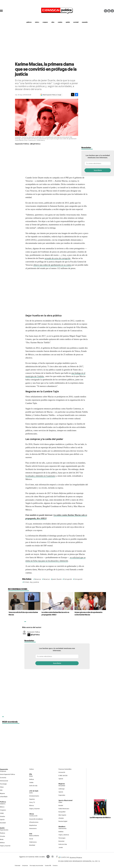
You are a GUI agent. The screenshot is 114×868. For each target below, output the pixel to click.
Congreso (3, 810)
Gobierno (3, 804)
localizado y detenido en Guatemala (40, 476)
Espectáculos (4, 830)
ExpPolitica (48, 857)
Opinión (2, 820)
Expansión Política (33, 632)
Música (31, 806)
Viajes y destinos (64, 835)
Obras (2, 787)
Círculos (3, 836)
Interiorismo (33, 829)
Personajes (62, 838)
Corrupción (68, 579)
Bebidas (61, 832)
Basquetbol (62, 812)
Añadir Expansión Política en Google (52, 95)
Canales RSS (48, 866)
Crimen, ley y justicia (31, 582)
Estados (3, 816)
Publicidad (18, 866)
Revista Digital (63, 821)
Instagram (109, 11)
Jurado (61, 848)
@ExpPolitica (35, 144)
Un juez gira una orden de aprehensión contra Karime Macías (88, 613)
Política (3, 802)
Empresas (3, 771)
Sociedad (76, 22)
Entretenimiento (34, 796)
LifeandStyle (4, 797)
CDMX (53, 22)
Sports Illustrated (65, 800)
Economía (3, 778)
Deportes (32, 799)
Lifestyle (61, 818)
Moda (2, 839)
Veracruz (38, 579)
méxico (37, 22)
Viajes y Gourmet (5, 846)
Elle (31, 774)
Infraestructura (34, 822)
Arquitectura (33, 825)
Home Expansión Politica (7, 774)
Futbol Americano (64, 809)
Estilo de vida (33, 786)
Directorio (55, 866)
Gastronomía (62, 829)
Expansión (4, 769)
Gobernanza (33, 842)
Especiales (62, 795)
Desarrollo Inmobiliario (36, 819)
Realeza (3, 833)
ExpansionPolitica (57, 857)
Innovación (62, 772)
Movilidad (32, 845)
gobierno (29, 22)
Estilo (31, 793)
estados (60, 22)
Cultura (31, 769)
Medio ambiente (34, 836)
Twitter (106, 11)
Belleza (2, 843)
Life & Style (34, 791)
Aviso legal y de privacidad (36, 866)
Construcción (33, 816)
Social (31, 839)
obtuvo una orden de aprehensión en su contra (52, 265)
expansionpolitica (52, 857)
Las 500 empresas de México (100, 817)
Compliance (25, 866)
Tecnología (3, 784)
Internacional (4, 781)
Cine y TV (32, 802)
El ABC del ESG (63, 776)
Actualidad (62, 786)
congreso (45, 22)
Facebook (112, 11)
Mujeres (2, 793)
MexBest (62, 827)
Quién (2, 828)
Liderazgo (62, 789)
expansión (85, 22)
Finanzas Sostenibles (65, 769)
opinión (68, 22)
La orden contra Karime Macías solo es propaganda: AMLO (55, 613)
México (2, 807)
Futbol (60, 802)
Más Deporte (62, 815)
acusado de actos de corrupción (57, 258)
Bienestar (61, 841)
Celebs (31, 783)
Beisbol (61, 806)
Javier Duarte (57, 579)
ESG (1, 790)
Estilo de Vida (63, 844)
